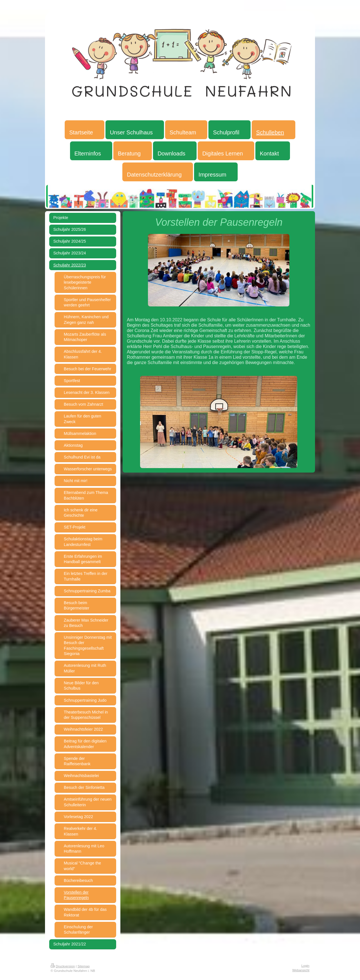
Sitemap (84, 966)
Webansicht (301, 970)
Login (305, 966)
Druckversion (63, 966)
